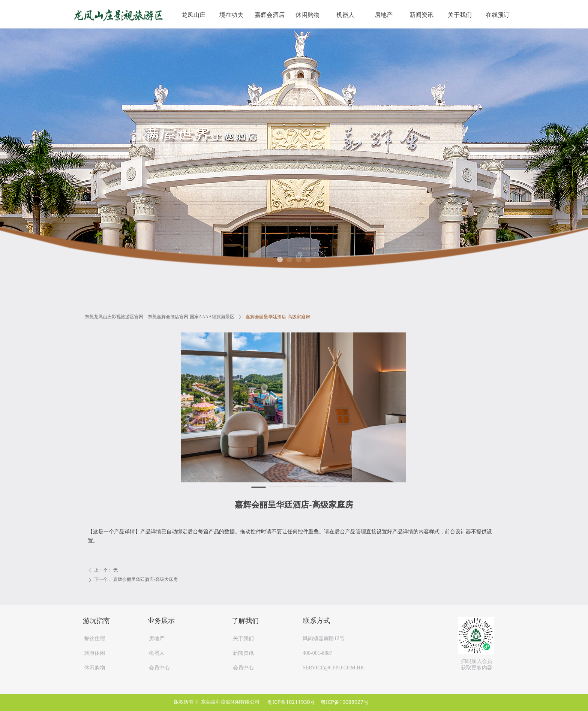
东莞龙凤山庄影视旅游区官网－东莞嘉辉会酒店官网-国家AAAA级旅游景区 (160, 317)
